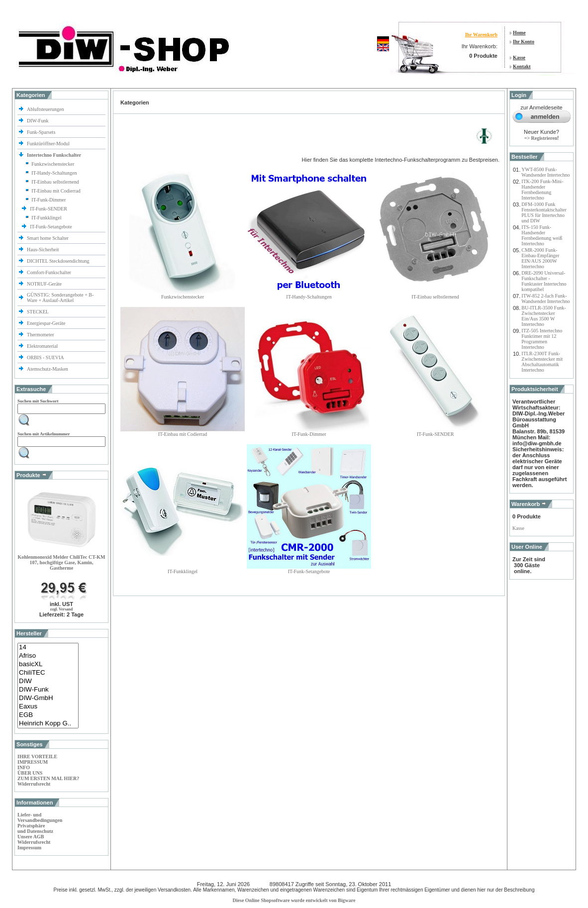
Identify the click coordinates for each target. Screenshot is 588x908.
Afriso (48, 656)
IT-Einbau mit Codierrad (56, 191)
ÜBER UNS (30, 773)
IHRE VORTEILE (37, 757)
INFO (24, 767)
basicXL (48, 664)
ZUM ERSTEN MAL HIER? (48, 778)
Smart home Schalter (48, 238)
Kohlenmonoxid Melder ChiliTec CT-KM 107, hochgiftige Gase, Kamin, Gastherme (61, 562)
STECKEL (38, 312)
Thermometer (41, 335)
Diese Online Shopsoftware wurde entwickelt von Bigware (294, 900)
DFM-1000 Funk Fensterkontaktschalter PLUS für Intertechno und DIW (544, 212)
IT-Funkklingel (46, 218)
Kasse (519, 57)
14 (48, 648)
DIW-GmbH (48, 698)
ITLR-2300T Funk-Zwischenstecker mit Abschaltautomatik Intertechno (542, 362)
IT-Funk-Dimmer (49, 200)
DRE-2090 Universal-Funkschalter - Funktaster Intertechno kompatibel (544, 281)
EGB (48, 715)
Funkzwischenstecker (53, 164)
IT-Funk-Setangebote (51, 227)
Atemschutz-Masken (48, 369)
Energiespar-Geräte (46, 323)
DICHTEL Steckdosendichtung (58, 261)
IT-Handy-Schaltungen (54, 173)
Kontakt (522, 66)
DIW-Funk (38, 121)
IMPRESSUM (33, 762)
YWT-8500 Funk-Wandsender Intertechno (545, 172)
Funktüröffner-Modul (48, 144)
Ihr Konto (524, 42)
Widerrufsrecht (34, 784)
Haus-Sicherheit (44, 250)
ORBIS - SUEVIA (46, 357)
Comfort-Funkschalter (49, 272)
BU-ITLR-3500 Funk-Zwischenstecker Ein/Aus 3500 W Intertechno (543, 316)
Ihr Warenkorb (481, 35)
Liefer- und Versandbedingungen (40, 817)
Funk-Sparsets (42, 132)
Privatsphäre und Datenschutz (35, 828)
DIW (48, 681)
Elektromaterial (43, 346)
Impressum (29, 848)
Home (519, 33)
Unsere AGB (31, 837)
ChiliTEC (48, 673)
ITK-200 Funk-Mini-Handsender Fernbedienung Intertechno (542, 190)
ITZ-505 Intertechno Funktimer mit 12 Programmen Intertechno (542, 339)
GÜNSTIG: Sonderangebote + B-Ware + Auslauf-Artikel (60, 298)
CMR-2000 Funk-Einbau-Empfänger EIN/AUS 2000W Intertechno (540, 258)
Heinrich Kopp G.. (48, 724)
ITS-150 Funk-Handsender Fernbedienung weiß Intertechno (542, 235)
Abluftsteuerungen (46, 109)
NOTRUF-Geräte (44, 284)
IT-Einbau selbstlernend (55, 182)
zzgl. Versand (61, 609)
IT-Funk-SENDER (49, 209)
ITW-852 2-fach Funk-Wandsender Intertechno (545, 299)
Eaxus (48, 707)
